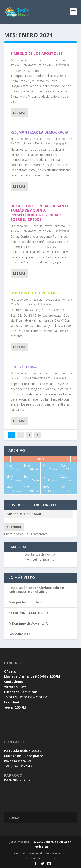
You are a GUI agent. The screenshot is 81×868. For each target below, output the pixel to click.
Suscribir (14, 527)
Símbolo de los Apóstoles (37, 53)
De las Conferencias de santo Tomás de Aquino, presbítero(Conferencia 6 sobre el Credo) (40, 213)
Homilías (29, 304)
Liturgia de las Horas (40, 858)
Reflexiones (46, 65)
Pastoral (19, 853)
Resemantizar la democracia (40, 132)
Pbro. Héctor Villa (17, 780)
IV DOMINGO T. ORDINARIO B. (37, 293)
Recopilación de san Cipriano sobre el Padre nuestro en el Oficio (37, 590)
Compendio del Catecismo (47, 853)
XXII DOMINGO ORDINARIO (28, 613)
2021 (41, 459)
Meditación (31, 65)
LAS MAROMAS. (20, 634)
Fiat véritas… (24, 367)
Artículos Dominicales (37, 143)
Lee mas (19, 113)
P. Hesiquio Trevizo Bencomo (47, 60)
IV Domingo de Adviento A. (28, 623)
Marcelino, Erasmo (41, 560)
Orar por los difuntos (25, 602)
